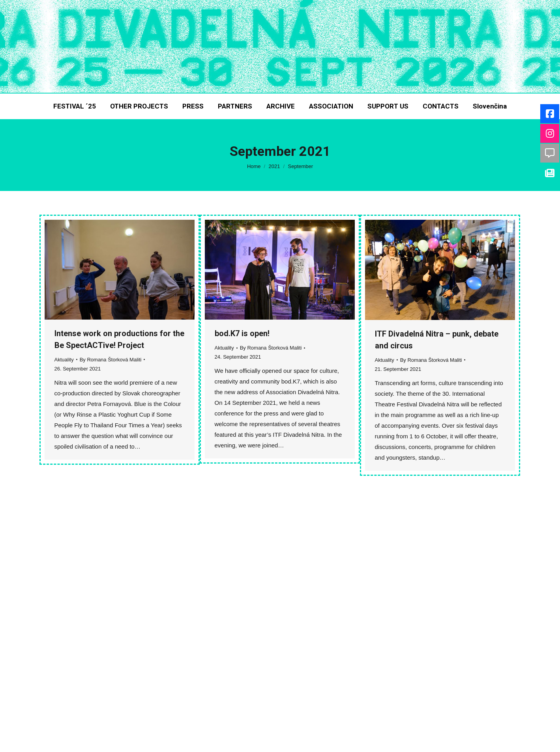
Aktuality (64, 360)
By (111, 360)
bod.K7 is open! (242, 333)
